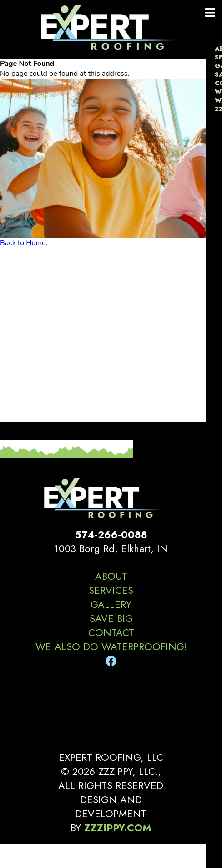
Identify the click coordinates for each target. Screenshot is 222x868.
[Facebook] (111, 661)
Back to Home (23, 243)
